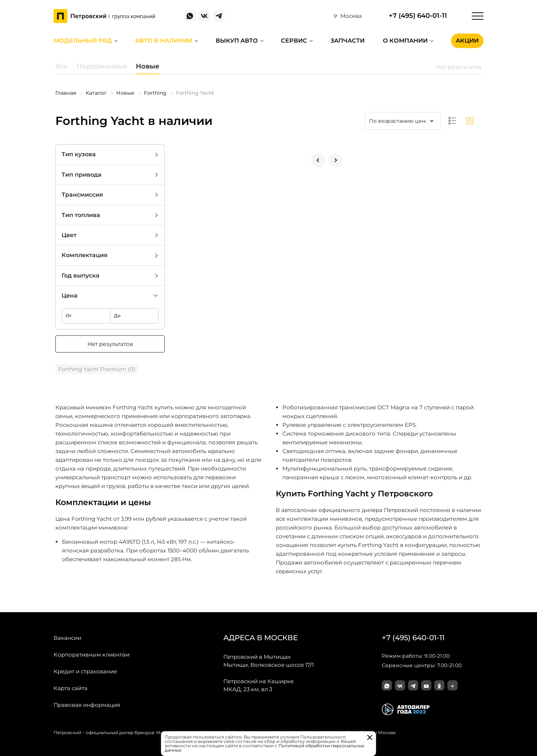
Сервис (294, 41)
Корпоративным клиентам (92, 655)
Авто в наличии (164, 41)
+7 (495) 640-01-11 (418, 16)
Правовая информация (87, 705)
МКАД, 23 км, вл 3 (258, 685)
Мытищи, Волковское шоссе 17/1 (268, 661)
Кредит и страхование (85, 671)
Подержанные (102, 66)
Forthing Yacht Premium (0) (97, 369)
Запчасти (348, 41)
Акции (467, 41)
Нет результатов (110, 344)
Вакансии (67, 638)
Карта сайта (70, 688)
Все (62, 66)
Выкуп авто (237, 41)
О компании (405, 41)
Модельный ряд (83, 41)
